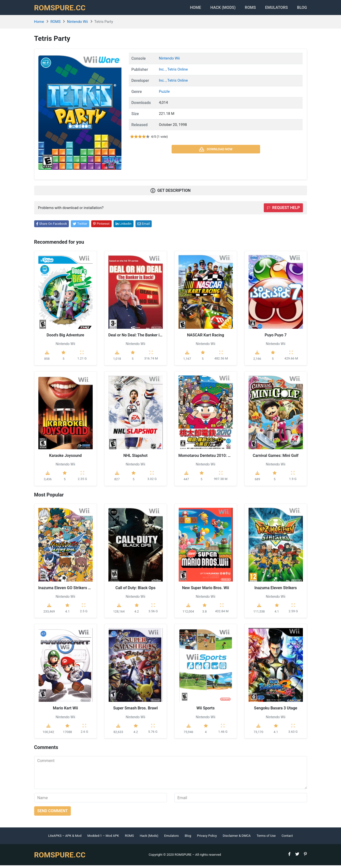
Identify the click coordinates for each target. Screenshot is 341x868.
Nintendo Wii (77, 24)
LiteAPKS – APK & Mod (65, 838)
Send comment (53, 814)
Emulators (274, 9)
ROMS (245, 9)
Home (185, 9)
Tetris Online (177, 72)
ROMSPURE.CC (61, 9)
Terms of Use (266, 838)
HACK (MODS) (215, 9)
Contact (287, 838)
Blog (302, 9)
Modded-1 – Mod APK (103, 838)
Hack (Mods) (149, 838)
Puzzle (164, 94)
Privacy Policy (207, 838)
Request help (283, 210)
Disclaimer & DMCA (237, 838)
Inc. (162, 72)
